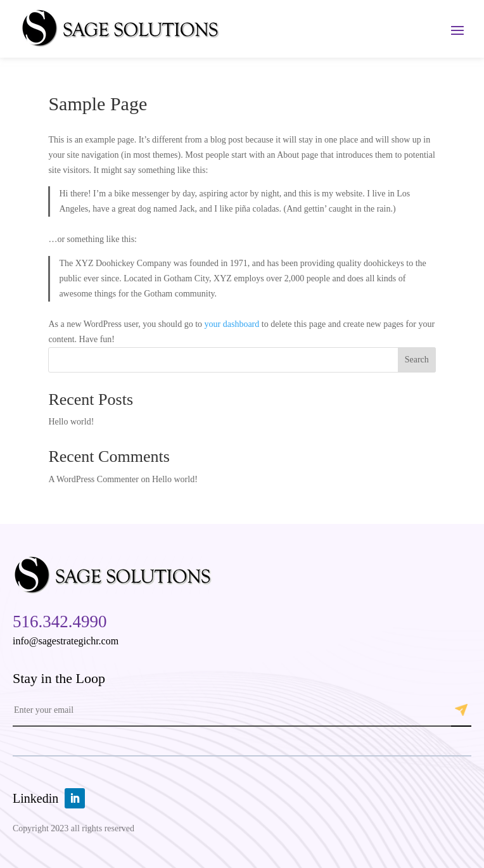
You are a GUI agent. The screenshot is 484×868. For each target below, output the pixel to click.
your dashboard (232, 324)
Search (417, 360)
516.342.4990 (60, 622)
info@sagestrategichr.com (66, 641)
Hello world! (71, 422)
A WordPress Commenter (93, 479)
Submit (461, 710)
